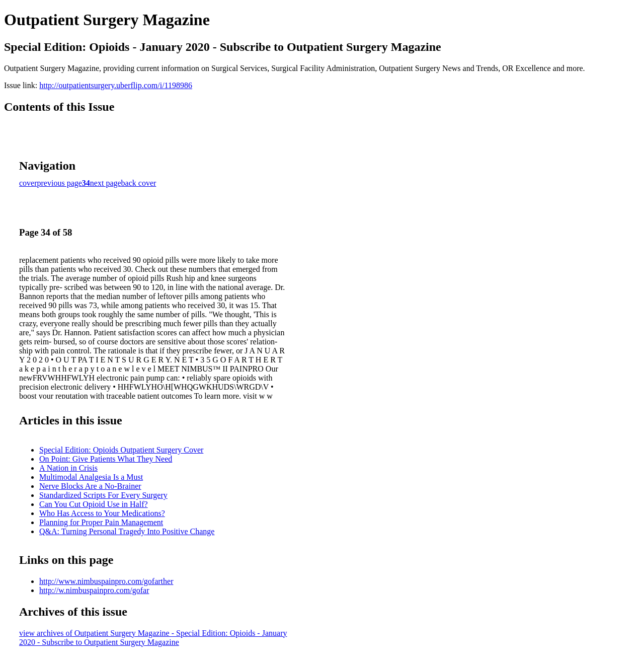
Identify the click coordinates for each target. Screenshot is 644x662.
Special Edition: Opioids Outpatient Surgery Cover (121, 450)
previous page (60, 183)
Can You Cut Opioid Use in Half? (94, 504)
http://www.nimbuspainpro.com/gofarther (106, 581)
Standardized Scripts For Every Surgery (103, 495)
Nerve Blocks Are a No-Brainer (90, 486)
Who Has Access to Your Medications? (102, 513)
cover (28, 183)
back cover (139, 183)
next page (106, 183)
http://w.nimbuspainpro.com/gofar (94, 590)
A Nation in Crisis (68, 468)
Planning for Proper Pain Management (101, 522)
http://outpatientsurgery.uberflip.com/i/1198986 (116, 85)
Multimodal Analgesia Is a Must (91, 477)
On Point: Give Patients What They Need (106, 459)
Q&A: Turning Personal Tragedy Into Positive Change (127, 531)
